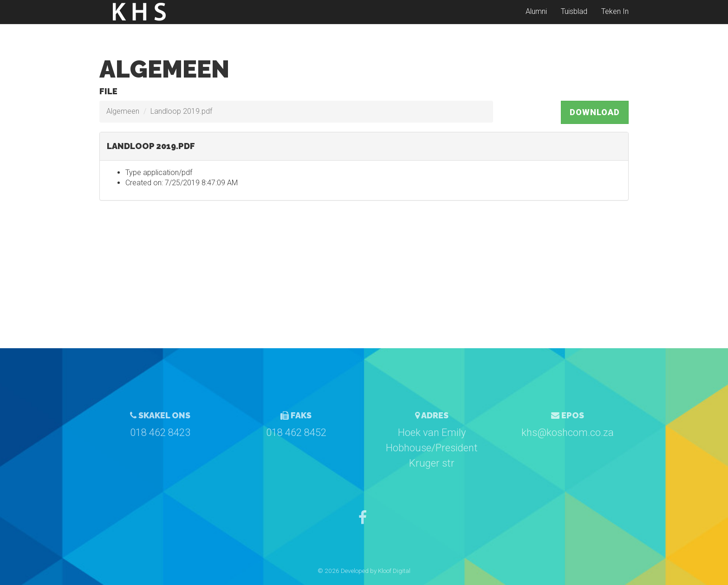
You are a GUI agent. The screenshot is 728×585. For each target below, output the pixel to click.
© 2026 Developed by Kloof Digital (364, 571)
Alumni (536, 18)
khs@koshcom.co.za (568, 432)
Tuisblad (574, 18)
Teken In (615, 18)
